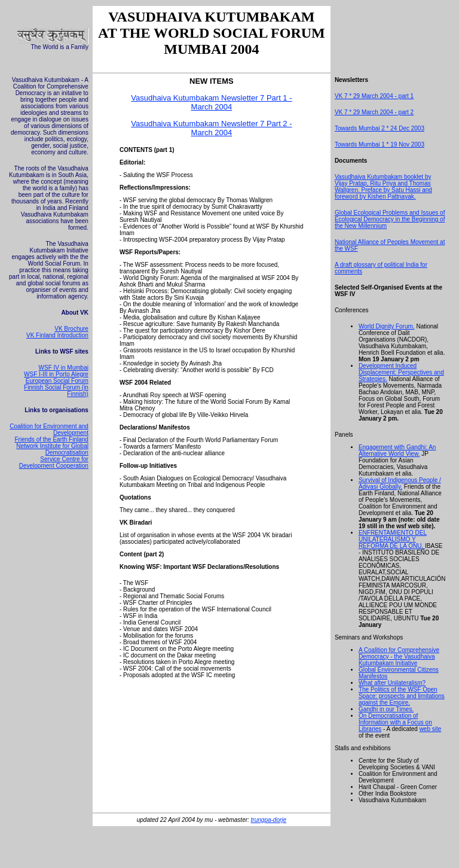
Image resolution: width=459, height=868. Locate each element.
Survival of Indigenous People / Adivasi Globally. (400, 483)
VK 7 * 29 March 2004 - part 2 (374, 112)
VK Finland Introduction (57, 335)
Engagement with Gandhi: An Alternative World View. (397, 450)
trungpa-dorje (269, 820)
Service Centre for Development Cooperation (54, 462)
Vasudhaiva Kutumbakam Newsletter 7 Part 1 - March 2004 (211, 102)
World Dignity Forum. (387, 326)
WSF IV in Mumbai (64, 368)
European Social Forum (57, 381)
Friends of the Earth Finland (52, 439)
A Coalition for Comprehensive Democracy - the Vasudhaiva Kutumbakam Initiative (399, 657)
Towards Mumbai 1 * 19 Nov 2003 (380, 144)
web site (431, 729)
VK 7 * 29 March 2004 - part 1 (374, 96)
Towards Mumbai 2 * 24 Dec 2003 (380, 128)
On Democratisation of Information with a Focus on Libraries (395, 722)
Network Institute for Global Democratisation (52, 449)
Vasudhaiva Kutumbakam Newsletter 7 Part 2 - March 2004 (211, 128)
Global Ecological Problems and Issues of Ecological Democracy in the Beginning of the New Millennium (390, 219)
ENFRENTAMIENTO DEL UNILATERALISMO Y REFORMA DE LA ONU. (393, 539)
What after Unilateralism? (392, 683)
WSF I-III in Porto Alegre (56, 374)
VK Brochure (71, 329)
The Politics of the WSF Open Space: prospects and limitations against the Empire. (402, 696)
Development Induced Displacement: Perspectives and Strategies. (401, 372)
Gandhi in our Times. (386, 709)
